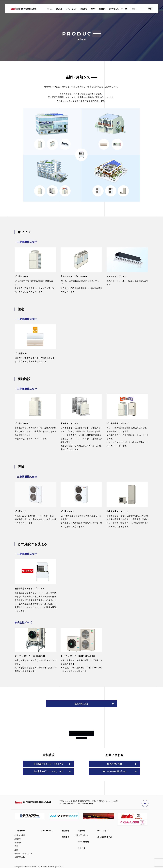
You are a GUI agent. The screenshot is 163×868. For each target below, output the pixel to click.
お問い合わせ (114, 9)
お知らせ (81, 848)
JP (122, 9)
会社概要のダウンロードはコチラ (49, 764)
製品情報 (84, 9)
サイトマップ (103, 831)
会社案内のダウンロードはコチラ (49, 771)
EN (126, 9)
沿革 (16, 846)
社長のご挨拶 (20, 835)
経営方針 (18, 839)
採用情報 (102, 9)
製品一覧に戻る (81, 704)
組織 (16, 850)
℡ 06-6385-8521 (114, 764)
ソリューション (71, 9)
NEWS (93, 9)
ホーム (50, 9)
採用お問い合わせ (82, 835)
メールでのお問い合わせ (115, 771)
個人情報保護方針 (105, 837)
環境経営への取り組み (23, 854)
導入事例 (65, 837)
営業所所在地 (20, 857)
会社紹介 (59, 9)
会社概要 (18, 843)
